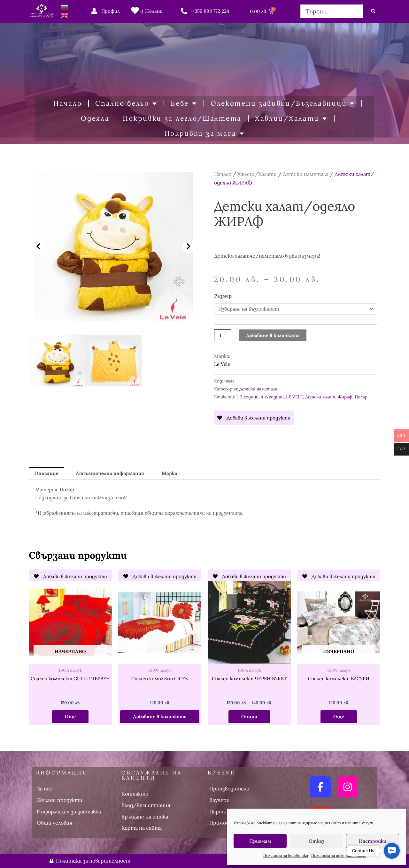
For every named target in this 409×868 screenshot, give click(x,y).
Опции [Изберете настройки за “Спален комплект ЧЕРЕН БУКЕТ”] (249, 717)
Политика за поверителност (339, 855)
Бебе (184, 104)
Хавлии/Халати (291, 119)
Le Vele (222, 364)
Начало (68, 103)
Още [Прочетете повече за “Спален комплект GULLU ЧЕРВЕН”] (70, 717)
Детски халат (320, 397)
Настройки (373, 841)
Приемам (260, 841)
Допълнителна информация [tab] (110, 473)
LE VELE (294, 397)
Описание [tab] (46, 473)
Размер (223, 296)
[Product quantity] (223, 335)
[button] (38, 246)
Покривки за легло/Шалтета (182, 118)
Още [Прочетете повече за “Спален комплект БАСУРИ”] (339, 717)
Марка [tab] (170, 473)
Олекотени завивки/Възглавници (283, 104)
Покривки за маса (205, 134)
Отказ (316, 841)
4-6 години (272, 397)
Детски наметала (306, 174)
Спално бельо (126, 104)
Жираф (345, 397)
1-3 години (247, 397)
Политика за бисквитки (286, 855)
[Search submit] (373, 11)
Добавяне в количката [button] (160, 717)
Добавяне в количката (273, 335)
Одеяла (95, 118)
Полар (361, 397)
